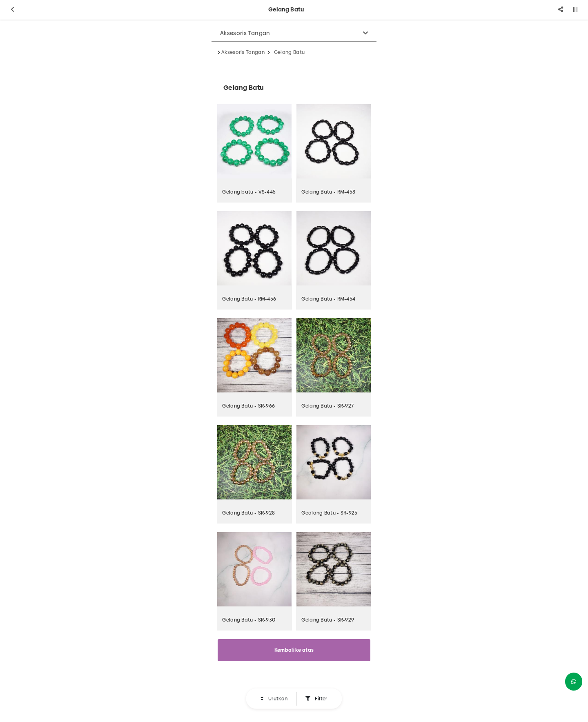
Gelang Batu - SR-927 (327, 406)
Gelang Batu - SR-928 (248, 513)
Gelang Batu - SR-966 (248, 406)
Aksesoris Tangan (245, 33)
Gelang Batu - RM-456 (249, 299)
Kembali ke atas (294, 650)
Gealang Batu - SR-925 (329, 513)
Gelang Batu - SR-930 (249, 620)
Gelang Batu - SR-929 (328, 620)
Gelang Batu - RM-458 (328, 192)
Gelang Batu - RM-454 (328, 299)
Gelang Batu (289, 52)
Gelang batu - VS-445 (249, 192)
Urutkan (277, 699)
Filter (320, 699)
